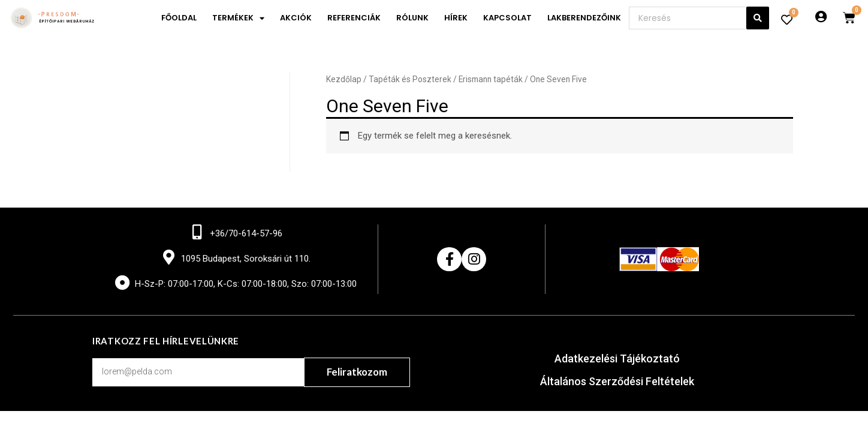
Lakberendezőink (584, 18)
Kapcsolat (507, 18)
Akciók (296, 18)
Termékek (238, 18)
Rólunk (412, 18)
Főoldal (179, 18)
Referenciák (354, 18)
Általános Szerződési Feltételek (617, 381)
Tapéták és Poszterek (410, 79)
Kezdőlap (344, 79)
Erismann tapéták (491, 79)
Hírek (456, 18)
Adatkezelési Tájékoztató (617, 358)
